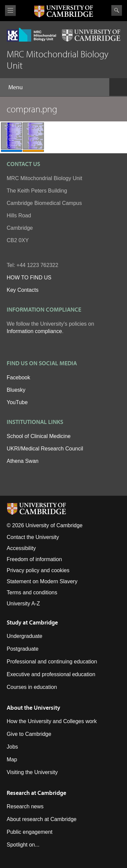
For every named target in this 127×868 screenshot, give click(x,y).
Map (12, 759)
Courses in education (32, 687)
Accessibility (21, 548)
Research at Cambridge (36, 793)
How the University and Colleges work (52, 721)
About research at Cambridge (42, 819)
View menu (10, 11)
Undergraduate (25, 636)
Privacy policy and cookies (38, 570)
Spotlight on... (23, 845)
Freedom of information (34, 559)
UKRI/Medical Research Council (45, 449)
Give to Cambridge (29, 734)
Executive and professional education (51, 674)
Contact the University (33, 537)
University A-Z (23, 604)
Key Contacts (23, 290)
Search (117, 10)
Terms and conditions (32, 592)
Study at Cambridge (32, 622)
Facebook (18, 377)
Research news (25, 806)
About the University (33, 708)
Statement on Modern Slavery (42, 581)
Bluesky (16, 390)
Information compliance (34, 331)
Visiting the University (32, 772)
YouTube (17, 402)
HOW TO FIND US (29, 278)
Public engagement (30, 832)
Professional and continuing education (52, 662)
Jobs (12, 747)
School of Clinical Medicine (39, 436)
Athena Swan (23, 461)
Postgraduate (23, 649)
